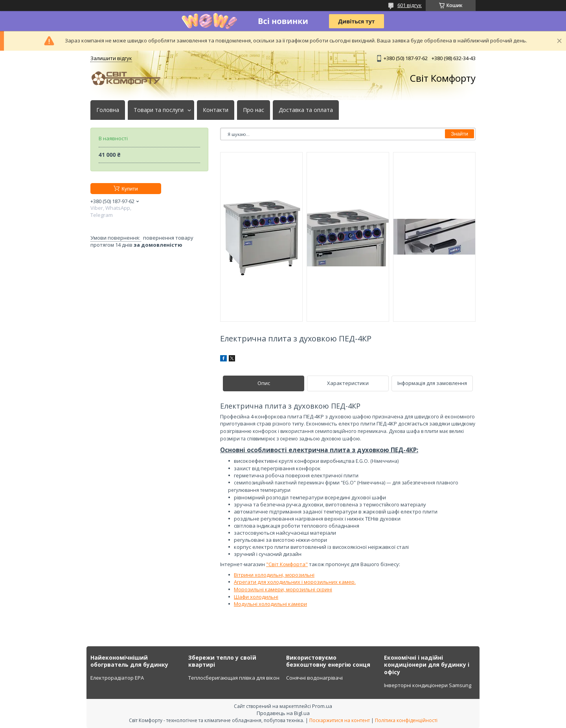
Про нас (254, 110)
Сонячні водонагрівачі (314, 678)
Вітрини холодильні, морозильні (274, 575)
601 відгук (410, 5)
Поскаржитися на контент (340, 720)
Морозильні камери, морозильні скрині (283, 589)
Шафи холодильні (256, 597)
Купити (130, 189)
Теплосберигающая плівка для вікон (234, 678)
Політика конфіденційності (406, 720)
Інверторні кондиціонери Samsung (428, 685)
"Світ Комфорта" (287, 564)
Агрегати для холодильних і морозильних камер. (295, 582)
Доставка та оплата (306, 110)
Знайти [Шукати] (459, 134)
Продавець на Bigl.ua (283, 713)
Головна (108, 110)
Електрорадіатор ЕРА (117, 678)
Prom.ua (322, 706)
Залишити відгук (111, 58)
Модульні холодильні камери (270, 604)
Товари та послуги (159, 110)
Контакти (216, 110)
